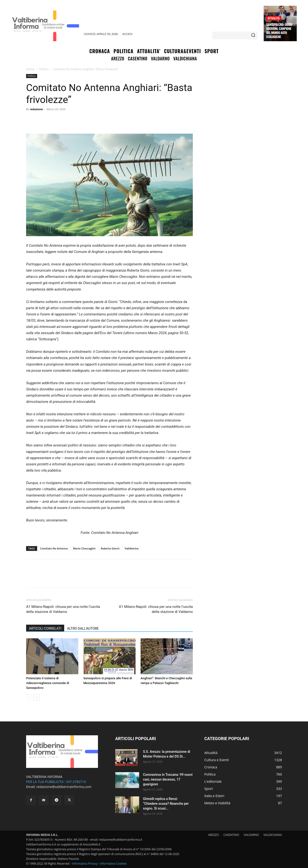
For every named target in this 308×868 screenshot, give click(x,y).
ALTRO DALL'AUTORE (83, 628)
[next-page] (37, 697)
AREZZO (214, 835)
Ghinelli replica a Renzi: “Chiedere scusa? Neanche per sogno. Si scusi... (166, 804)
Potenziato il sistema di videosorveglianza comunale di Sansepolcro (48, 683)
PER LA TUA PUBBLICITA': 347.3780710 (56, 782)
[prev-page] (29, 697)
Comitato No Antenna (54, 548)
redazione (36, 109)
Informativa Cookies (113, 864)
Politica (44, 69)
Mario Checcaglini (84, 548)
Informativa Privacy (85, 864)
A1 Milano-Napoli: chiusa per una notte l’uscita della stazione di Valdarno (63, 609)
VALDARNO (251, 835)
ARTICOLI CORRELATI (45, 628)
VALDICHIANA (273, 835)
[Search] (253, 35)
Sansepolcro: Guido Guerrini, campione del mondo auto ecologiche (279, 31)
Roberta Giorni (110, 548)
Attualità (274, 18)
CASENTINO (231, 835)
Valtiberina (132, 548)
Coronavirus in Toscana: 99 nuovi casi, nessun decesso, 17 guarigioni (168, 779)
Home (30, 69)
